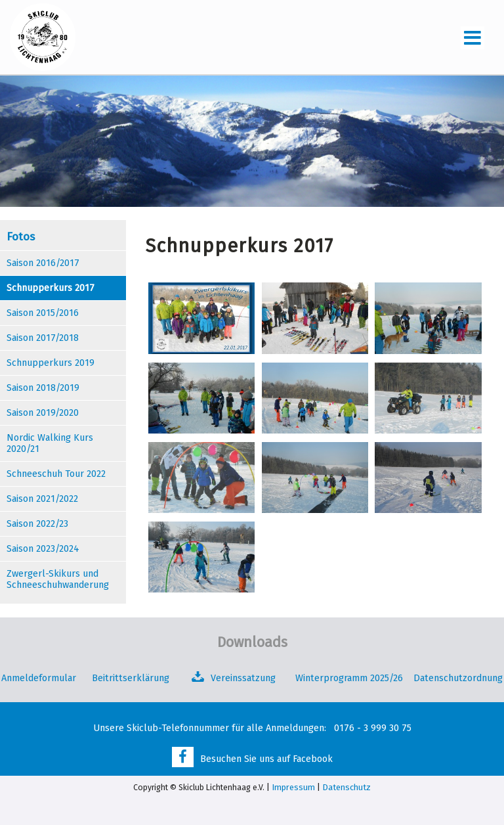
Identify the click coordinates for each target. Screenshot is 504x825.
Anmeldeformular (39, 678)
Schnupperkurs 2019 (51, 363)
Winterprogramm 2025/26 (350, 678)
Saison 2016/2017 (43, 263)
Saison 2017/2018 (43, 338)
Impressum (293, 787)
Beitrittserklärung (131, 678)
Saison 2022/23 (37, 524)
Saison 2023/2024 (43, 549)
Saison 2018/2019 (43, 388)
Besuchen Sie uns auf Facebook (266, 759)
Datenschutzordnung (458, 678)
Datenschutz (346, 787)
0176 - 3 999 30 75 (373, 728)
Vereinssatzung (243, 678)
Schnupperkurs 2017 (51, 288)
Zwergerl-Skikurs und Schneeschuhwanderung (58, 579)
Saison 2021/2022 (42, 499)
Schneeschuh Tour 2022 (56, 474)
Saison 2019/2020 (43, 413)
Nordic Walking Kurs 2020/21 (50, 443)
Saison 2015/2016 (43, 313)
